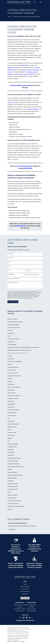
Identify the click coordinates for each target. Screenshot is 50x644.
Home (25, 584)
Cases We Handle (25, 586)
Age (9, 270)
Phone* (10, 262)
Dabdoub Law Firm (13, 67)
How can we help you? (13, 283)
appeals (24, 70)
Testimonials (25, 594)
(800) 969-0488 (24, 65)
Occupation (29, 270)
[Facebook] (20, 618)
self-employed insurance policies (24, 74)
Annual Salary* (11, 274)
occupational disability (32, 109)
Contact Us (25, 598)
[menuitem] (25, 319)
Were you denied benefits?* (14, 278)
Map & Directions (20, 611)
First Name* (11, 254)
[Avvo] (23, 618)
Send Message (13, 302)
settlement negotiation (33, 70)
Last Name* (11, 258)
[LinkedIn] (30, 618)
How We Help (25, 589)
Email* (10, 266)
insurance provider (12, 102)
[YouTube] (27, 618)
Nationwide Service (25, 591)
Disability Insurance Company (32, 274)
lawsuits (10, 72)
